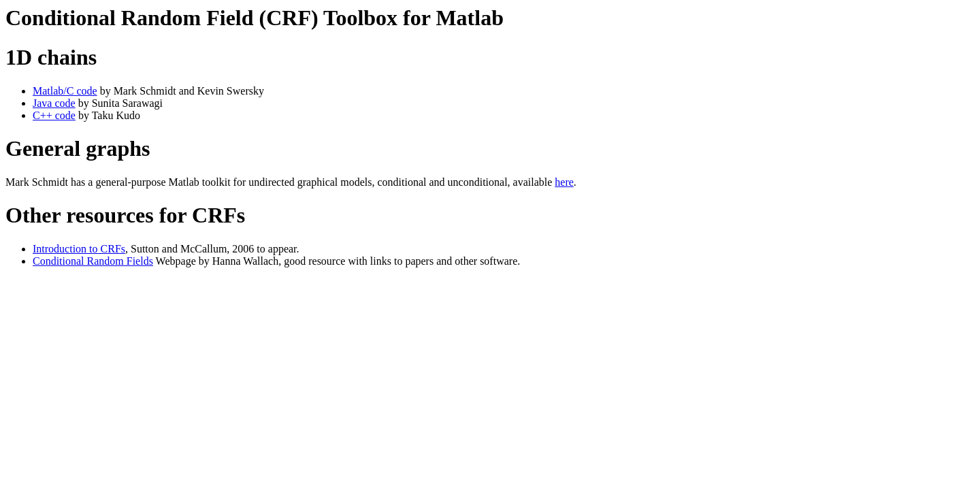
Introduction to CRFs (79, 249)
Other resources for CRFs (125, 215)
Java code (54, 103)
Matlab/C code (65, 91)
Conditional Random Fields (93, 261)
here (564, 182)
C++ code (54, 115)
